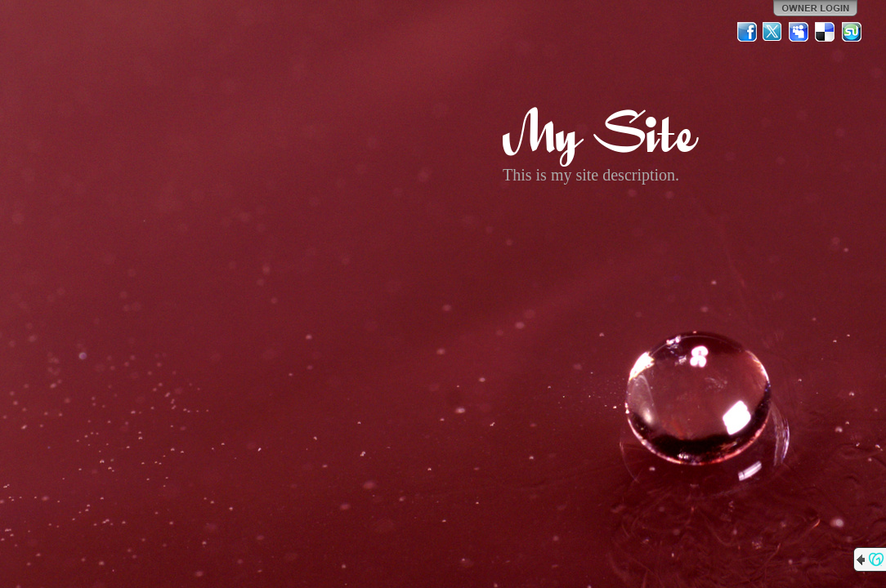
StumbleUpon (852, 32)
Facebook (747, 32)
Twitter (773, 32)
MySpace (799, 32)
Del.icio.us (826, 32)
